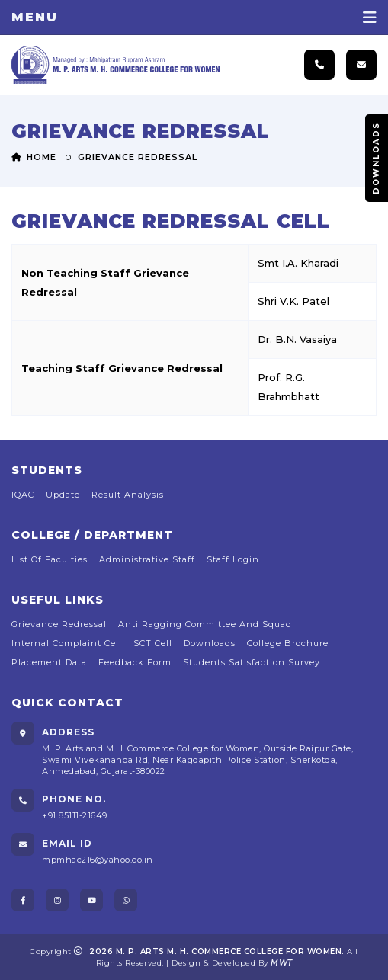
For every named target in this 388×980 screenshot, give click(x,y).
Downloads (376, 158)
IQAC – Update (46, 495)
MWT (282, 963)
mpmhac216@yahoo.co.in (98, 860)
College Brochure (288, 643)
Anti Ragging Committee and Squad (205, 624)
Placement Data (49, 662)
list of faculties (50, 559)
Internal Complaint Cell (67, 643)
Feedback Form (135, 662)
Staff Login (233, 559)
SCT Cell (153, 643)
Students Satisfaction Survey (252, 662)
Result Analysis (128, 495)
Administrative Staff (147, 559)
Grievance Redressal (59, 624)
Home (34, 157)
